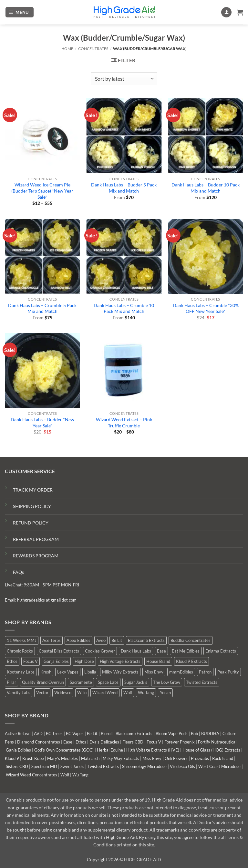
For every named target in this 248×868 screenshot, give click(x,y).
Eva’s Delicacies (104, 742)
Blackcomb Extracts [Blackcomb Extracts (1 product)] (146, 640)
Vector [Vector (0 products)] (42, 693)
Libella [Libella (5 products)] (90, 672)
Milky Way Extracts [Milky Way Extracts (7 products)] (120, 672)
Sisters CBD (17, 766)
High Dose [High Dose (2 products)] (84, 661)
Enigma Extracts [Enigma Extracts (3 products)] (221, 651)
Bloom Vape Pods (172, 733)
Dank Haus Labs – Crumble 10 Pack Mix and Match (124, 308)
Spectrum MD (44, 766)
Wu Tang (80, 775)
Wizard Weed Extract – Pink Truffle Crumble (124, 423)
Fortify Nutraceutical (217, 742)
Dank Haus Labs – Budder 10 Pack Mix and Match (206, 188)
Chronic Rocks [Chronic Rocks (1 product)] (20, 651)
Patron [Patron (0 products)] (205, 672)
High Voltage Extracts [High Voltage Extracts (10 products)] (120, 661)
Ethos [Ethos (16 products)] (12, 661)
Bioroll (107, 733)
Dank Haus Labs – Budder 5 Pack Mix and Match (124, 188)
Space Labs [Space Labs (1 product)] (108, 682)
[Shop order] (124, 79)
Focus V (154, 742)
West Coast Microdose (219, 766)
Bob (194, 733)
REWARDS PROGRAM (36, 556)
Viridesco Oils (182, 766)
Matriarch (90, 758)
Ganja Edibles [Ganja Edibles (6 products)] (56, 661)
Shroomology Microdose (144, 766)
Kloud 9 (12, 758)
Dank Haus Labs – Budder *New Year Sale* (42, 423)
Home (67, 49)
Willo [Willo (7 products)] (82, 693)
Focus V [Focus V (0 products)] (31, 661)
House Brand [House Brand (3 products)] (158, 661)
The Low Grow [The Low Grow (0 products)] (167, 682)
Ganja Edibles (18, 750)
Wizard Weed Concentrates (31, 775)
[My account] (226, 12)
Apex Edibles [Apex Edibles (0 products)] (78, 640)
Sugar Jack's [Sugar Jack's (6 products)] (136, 682)
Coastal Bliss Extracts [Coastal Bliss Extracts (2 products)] (59, 651)
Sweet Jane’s (72, 766)
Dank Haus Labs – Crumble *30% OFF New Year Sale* (206, 308)
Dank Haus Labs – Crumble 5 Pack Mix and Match (42, 308)
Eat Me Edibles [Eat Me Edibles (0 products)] (186, 651)
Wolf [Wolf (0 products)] (128, 693)
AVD (38, 733)
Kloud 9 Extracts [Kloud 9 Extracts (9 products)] (191, 661)
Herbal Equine (110, 750)
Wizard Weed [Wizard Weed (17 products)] (105, 693)
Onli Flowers (176, 758)
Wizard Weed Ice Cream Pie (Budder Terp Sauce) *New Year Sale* (42, 191)
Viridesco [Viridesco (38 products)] (63, 693)
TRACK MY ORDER (33, 490)
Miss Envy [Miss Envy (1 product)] (154, 672)
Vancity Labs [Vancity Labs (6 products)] (19, 693)
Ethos (81, 742)
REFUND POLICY (31, 523)
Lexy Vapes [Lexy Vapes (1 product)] (68, 672)
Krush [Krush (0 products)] (46, 672)
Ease (68, 742)
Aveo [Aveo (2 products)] (101, 640)
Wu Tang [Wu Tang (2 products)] (146, 693)
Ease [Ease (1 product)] (161, 651)
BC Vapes (75, 733)
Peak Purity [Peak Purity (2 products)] (228, 672)
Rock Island (223, 758)
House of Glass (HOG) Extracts (211, 750)
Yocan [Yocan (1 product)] (165, 693)
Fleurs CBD (133, 742)
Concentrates (93, 49)
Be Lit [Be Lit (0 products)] (117, 640)
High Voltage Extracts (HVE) (153, 750)
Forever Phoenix (180, 742)
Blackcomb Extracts (134, 733)
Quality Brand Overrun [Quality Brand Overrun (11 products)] (43, 682)
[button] (20, 12)
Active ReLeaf (18, 733)
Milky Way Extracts (121, 758)
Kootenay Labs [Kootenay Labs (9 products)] (21, 672)
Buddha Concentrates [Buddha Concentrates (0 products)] (191, 640)
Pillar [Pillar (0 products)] (11, 682)
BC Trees (54, 733)
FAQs (18, 572)
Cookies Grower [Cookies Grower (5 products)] (100, 651)
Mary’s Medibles (62, 758)
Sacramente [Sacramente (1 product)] (81, 682)
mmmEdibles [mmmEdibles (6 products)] (181, 672)
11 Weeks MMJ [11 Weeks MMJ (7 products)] (22, 640)
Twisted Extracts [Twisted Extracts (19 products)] (202, 682)
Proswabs (200, 758)
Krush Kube (33, 758)
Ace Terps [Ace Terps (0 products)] (52, 640)
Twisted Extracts (103, 766)
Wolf (65, 775)
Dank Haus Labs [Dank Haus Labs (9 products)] (136, 651)
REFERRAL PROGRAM (36, 539)
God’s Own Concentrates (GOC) (64, 750)
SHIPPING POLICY (32, 506)
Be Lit (92, 733)
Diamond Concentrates (39, 742)
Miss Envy (152, 758)
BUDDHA (210, 733)
